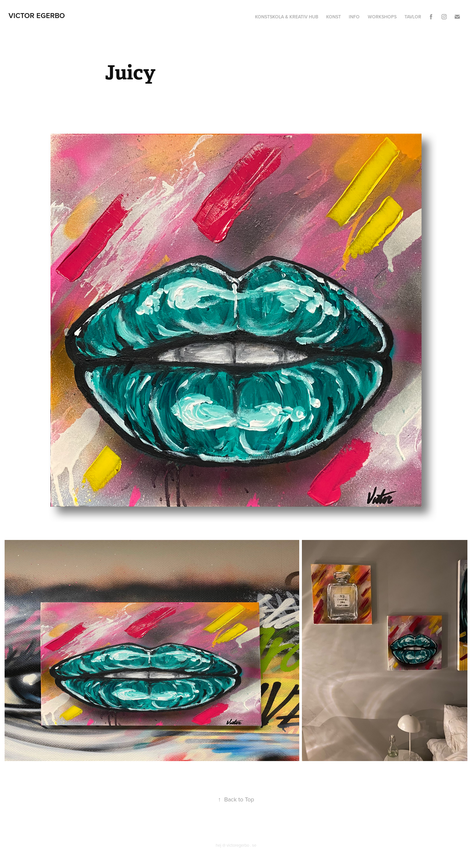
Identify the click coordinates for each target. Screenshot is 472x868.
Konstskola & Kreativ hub (287, 17)
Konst (334, 17)
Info (354, 17)
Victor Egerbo (37, 15)
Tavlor (413, 17)
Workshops (382, 17)
